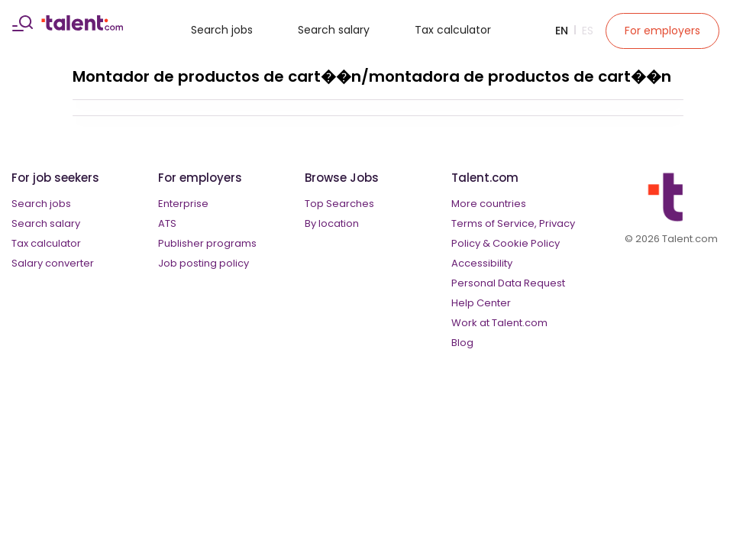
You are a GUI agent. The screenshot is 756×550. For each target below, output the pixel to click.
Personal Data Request (508, 283)
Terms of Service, (494, 223)
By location (332, 223)
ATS (167, 223)
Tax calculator (453, 30)
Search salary (334, 30)
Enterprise (183, 204)
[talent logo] (82, 27)
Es (588, 31)
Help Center (481, 303)
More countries (489, 204)
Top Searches (339, 204)
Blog (462, 343)
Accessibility (482, 263)
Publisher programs (207, 243)
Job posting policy (204, 263)
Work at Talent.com (499, 323)
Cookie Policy (526, 243)
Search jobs (222, 30)
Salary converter (53, 263)
